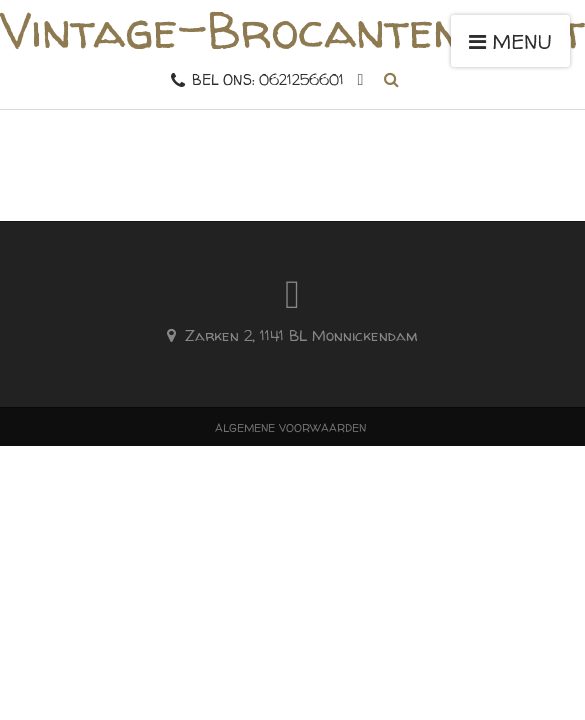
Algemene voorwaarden (290, 427)
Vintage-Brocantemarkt (292, 30)
